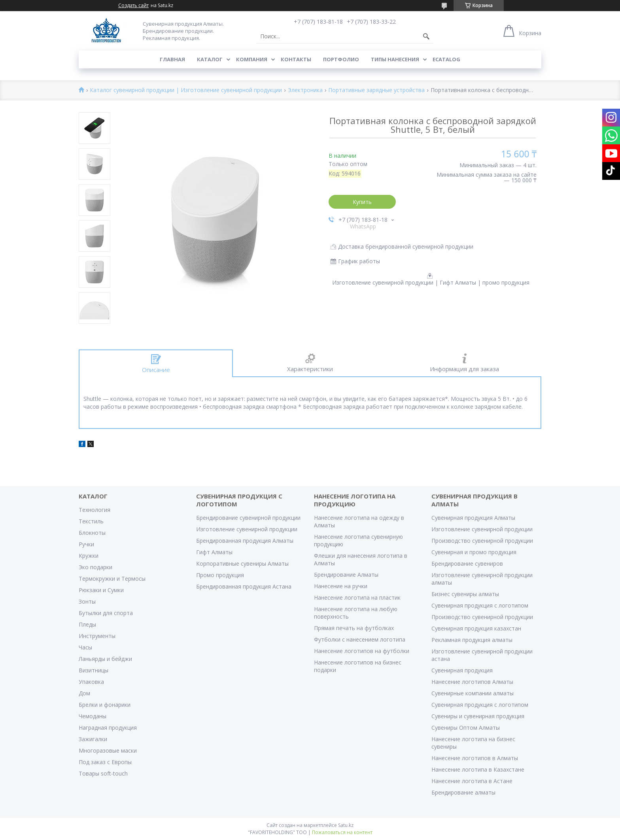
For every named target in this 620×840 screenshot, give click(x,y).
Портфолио (341, 59)
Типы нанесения (395, 59)
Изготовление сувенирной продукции (247, 529)
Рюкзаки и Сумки (101, 590)
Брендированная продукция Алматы (245, 541)
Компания (252, 59)
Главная (172, 59)
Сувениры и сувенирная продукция (478, 716)
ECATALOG (446, 59)
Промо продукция (220, 575)
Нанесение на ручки (341, 586)
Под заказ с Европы (105, 762)
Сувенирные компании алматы (473, 693)
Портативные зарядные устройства (376, 90)
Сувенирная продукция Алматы (473, 518)
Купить (362, 202)
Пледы (87, 624)
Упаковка (91, 682)
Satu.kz (346, 825)
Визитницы (94, 670)
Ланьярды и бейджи (105, 659)
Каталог (210, 59)
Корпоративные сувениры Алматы (242, 563)
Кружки (89, 556)
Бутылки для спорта (106, 613)
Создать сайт (133, 6)
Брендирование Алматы (346, 575)
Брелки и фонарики (105, 705)
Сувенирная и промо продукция (474, 552)
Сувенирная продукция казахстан (476, 628)
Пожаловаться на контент (342, 832)
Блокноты (92, 533)
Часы (85, 647)
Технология (95, 510)
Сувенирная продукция (462, 670)
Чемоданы (93, 716)
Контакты (296, 59)
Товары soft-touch (103, 773)
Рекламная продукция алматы (472, 640)
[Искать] (426, 36)
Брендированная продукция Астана (244, 586)
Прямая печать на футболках (354, 628)
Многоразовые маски (108, 750)
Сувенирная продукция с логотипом (480, 605)
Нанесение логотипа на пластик (357, 597)
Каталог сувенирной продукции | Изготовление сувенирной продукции (186, 90)
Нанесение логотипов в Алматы (475, 758)
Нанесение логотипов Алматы (472, 682)
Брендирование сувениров (467, 563)
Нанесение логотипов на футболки (362, 651)
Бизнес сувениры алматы (465, 594)
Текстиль (91, 521)
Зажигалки (93, 739)
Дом (84, 693)
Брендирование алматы (463, 792)
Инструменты (97, 636)
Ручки (86, 544)
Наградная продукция (108, 728)
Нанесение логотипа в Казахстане (478, 769)
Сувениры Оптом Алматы (466, 728)
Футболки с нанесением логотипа (360, 639)
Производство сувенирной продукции (482, 541)
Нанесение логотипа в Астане (472, 781)
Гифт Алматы (214, 552)
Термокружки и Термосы (112, 579)
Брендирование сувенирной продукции (248, 518)
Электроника (305, 90)
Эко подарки (95, 567)
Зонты (87, 601)
